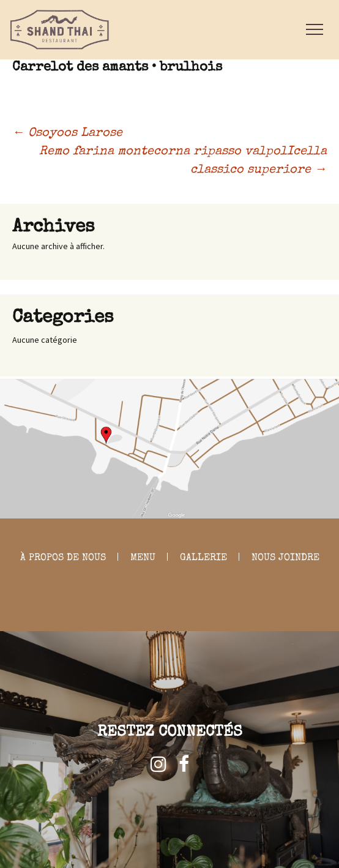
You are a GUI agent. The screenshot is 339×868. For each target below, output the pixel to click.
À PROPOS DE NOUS (63, 558)
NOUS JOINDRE (285, 558)
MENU (143, 558)
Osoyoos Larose (67, 133)
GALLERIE (203, 558)
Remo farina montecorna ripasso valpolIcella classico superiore (183, 161)
